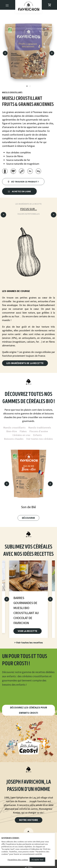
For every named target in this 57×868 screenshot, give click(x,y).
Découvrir (28, 518)
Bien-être (12, 431)
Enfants (38, 435)
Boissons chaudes (14, 439)
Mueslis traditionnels (40, 428)
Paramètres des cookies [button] (18, 860)
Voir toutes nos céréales (40, 439)
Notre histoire (29, 820)
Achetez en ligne (19, 191)
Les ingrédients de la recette (28, 204)
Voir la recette (28, 631)
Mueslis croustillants (14, 428)
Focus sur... (29, 209)
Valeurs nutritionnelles (29, 214)
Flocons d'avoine (39, 431)
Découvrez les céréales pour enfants (29, 710)
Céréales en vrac (21, 435)
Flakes (23, 431)
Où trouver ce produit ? (23, 182)
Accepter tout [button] (37, 860)
